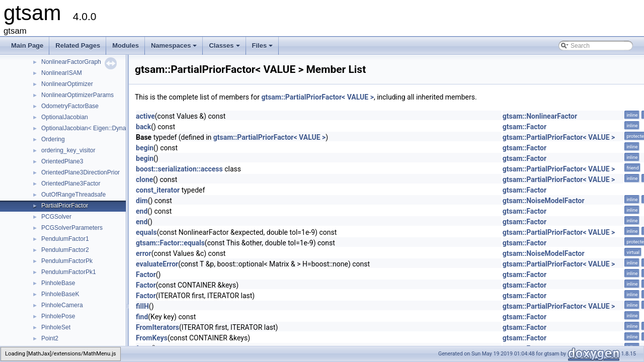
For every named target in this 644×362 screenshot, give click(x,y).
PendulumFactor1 (65, 239)
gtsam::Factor (525, 127)
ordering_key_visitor (68, 150)
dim (142, 201)
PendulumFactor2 (65, 250)
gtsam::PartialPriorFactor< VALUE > (317, 97)
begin (145, 148)
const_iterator (158, 190)
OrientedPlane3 (62, 161)
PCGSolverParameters (72, 228)
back (143, 127)
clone (144, 179)
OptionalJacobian (65, 117)
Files (263, 48)
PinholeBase (58, 283)
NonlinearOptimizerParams (77, 95)
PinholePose (58, 316)
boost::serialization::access (179, 169)
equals (146, 232)
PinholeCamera (62, 305)
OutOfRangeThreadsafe (73, 195)
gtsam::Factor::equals (170, 243)
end (142, 211)
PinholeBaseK (60, 294)
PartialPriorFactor (65, 206)
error (144, 253)
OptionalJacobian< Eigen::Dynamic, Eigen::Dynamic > (114, 128)
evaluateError (157, 264)
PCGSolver (56, 217)
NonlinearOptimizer (67, 84)
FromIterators (157, 327)
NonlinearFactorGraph (71, 62)
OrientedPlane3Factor (71, 184)
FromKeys (152, 338)
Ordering (53, 139)
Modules (126, 46)
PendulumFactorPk (67, 261)
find (142, 317)
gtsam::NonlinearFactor (540, 116)
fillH (142, 306)
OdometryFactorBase (70, 106)
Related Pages (78, 46)
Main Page (27, 46)
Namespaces (175, 48)
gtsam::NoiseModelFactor (544, 201)
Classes (225, 48)
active (145, 116)
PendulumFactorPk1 (69, 272)
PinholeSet (56, 327)
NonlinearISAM (62, 73)
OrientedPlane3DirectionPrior (80, 172)
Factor (146, 275)
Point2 (50, 338)
